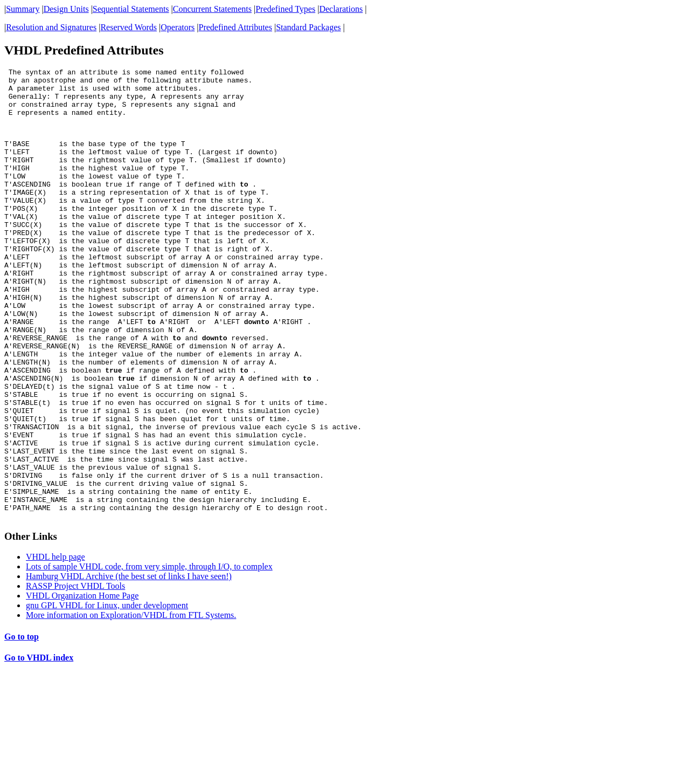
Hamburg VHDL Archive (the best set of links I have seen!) (129, 665)
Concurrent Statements (212, 9)
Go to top (22, 726)
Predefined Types (285, 9)
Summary (23, 9)
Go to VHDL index (39, 747)
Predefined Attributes (235, 27)
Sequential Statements (131, 9)
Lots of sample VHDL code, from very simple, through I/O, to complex (149, 655)
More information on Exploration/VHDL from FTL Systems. (131, 704)
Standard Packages (308, 27)
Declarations (341, 9)
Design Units (66, 9)
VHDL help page (56, 646)
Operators (178, 27)
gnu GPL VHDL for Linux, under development (107, 694)
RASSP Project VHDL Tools (75, 675)
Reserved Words (129, 27)
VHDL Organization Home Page (82, 685)
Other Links (31, 625)
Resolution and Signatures (51, 27)
